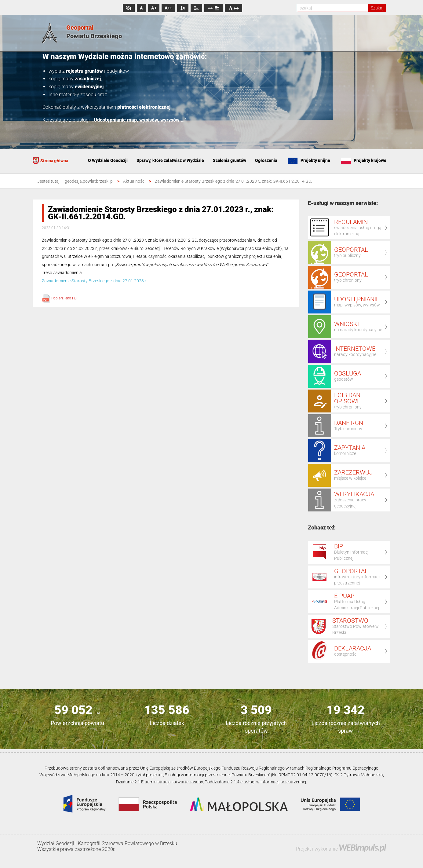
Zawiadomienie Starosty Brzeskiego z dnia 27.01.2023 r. (94, 281)
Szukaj (377, 8)
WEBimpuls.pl (362, 847)
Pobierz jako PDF (60, 298)
